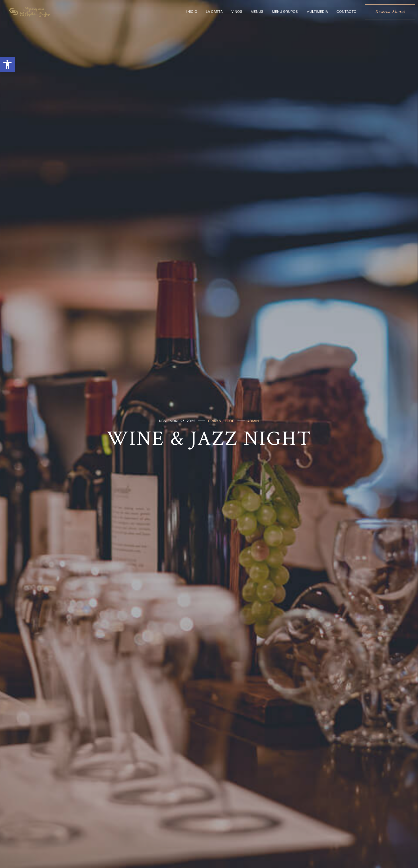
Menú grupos (285, 12)
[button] (7, 64)
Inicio (192, 12)
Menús (257, 12)
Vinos (237, 12)
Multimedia (317, 12)
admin (253, 421)
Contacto (347, 12)
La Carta (214, 12)
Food (230, 421)
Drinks (215, 421)
